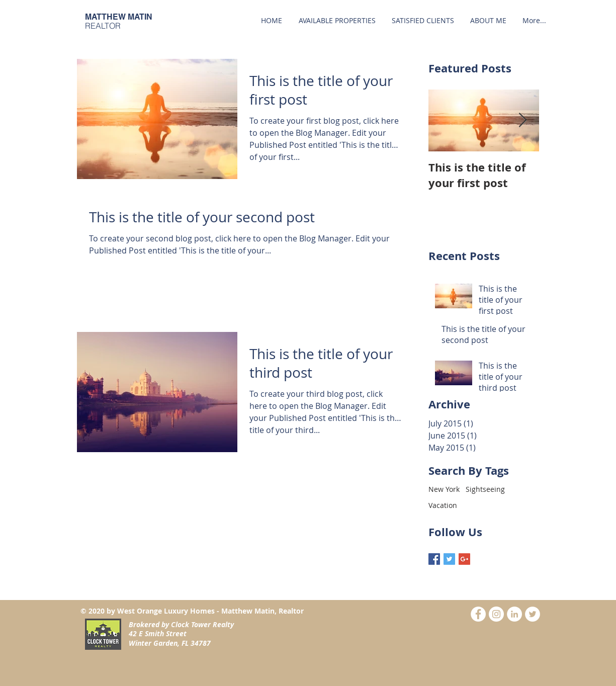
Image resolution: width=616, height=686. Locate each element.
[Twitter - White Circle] (533, 614)
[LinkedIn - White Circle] (514, 614)
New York (444, 489)
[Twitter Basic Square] (449, 559)
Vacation (443, 505)
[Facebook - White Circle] (478, 614)
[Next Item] (523, 120)
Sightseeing (485, 489)
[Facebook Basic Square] (434, 559)
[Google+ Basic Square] (464, 559)
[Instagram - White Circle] (496, 614)
